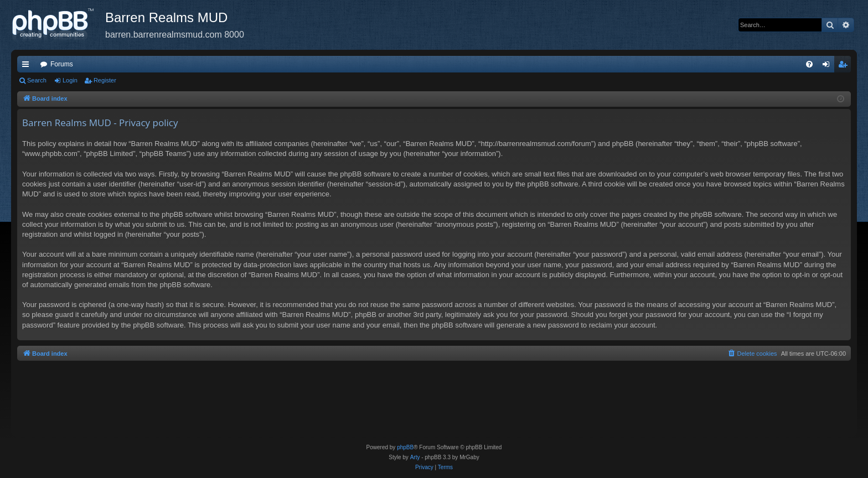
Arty (415, 457)
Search (37, 80)
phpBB (405, 447)
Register (105, 80)
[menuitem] (809, 64)
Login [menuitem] (828, 66)
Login (70, 80)
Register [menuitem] (845, 66)
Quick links (28, 66)
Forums (62, 64)
